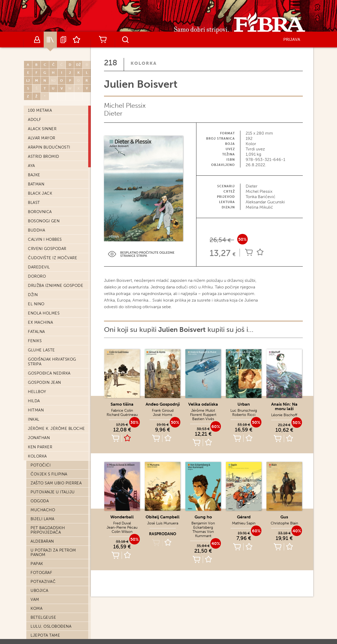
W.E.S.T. (38, 630)
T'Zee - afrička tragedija (58, 558)
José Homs (163, 415)
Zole (36, 495)
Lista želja (77, 40)
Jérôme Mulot (203, 411)
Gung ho (203, 517)
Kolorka (144, 63)
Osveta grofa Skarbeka (56, 428)
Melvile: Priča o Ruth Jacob (54, 345)
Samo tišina (43, 244)
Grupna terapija (49, 540)
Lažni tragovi (46, 280)
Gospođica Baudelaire (55, 227)
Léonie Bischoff (284, 415)
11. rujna (40, 271)
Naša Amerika (45, 316)
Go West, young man (53, 356)
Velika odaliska (203, 404)
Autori (37, 40)
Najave (63, 40)
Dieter (113, 113)
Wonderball (122, 517)
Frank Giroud (163, 411)
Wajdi (37, 603)
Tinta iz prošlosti (50, 419)
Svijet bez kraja (48, 253)
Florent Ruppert (203, 415)
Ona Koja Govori (49, 486)
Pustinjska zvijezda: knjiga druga (53, 448)
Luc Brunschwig (244, 411)
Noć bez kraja (46, 549)
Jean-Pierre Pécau (122, 527)
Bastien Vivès (203, 419)
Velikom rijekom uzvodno (49, 215)
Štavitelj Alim (46, 155)
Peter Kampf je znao (53, 325)
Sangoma (41, 334)
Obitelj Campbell (50, 164)
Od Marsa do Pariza (52, 235)
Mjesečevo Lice (48, 191)
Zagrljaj (40, 262)
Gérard (244, 517)
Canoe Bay (42, 468)
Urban (37, 119)
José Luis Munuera (163, 523)
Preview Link (141, 254)
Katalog (50, 40)
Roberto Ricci (244, 415)
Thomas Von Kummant (203, 534)
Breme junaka (46, 383)
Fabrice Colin (122, 411)
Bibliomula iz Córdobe (56, 298)
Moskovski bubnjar (52, 513)
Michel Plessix (125, 105)
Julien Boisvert (48, 110)
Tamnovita (42, 392)
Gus (284, 517)
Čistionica (42, 567)
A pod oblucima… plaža (56, 638)
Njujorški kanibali (51, 459)
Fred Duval (122, 523)
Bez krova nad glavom (56, 621)
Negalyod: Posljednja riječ (56, 202)
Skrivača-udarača (51, 437)
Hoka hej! (41, 504)
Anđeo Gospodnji (50, 182)
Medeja (39, 146)
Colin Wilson (122, 532)
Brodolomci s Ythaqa (55, 585)
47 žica (38, 289)
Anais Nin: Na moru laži (56, 128)
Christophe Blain (284, 523)
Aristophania (45, 374)
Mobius (38, 594)
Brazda (38, 612)
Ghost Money (46, 410)
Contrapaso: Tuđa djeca (58, 173)
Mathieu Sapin (244, 523)
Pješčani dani (46, 137)
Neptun (39, 522)
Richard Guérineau (122, 415)
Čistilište (41, 477)
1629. (36, 531)
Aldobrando (44, 401)
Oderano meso (47, 365)
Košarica (103, 40)
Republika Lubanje (51, 576)
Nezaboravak (45, 307)
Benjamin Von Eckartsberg (203, 525)
